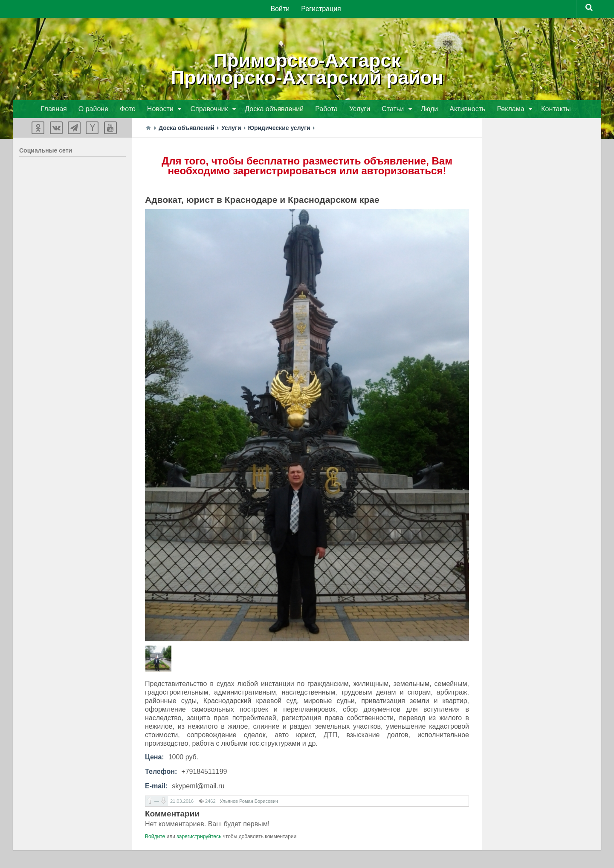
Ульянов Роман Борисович (249, 802)
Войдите (155, 837)
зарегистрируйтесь (199, 837)
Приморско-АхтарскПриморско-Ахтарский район (307, 68)
